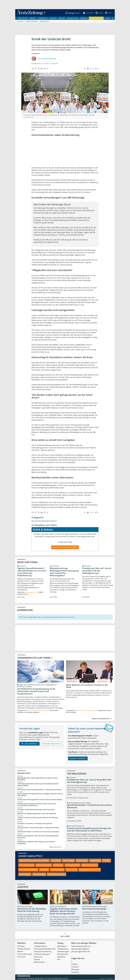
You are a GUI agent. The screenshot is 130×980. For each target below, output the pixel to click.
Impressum (38, 957)
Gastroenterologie (44, 865)
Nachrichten (23, 18)
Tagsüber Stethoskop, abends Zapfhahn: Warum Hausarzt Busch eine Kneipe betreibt (64, 911)
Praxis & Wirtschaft (25, 954)
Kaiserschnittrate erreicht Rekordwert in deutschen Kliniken (38, 828)
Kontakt (37, 960)
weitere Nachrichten (56, 847)
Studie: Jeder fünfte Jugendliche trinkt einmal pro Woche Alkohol (40, 800)
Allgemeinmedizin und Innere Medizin (34, 861)
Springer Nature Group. (60, 979)
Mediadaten (62, 946)
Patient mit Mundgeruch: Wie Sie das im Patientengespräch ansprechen (38, 837)
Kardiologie (58, 865)
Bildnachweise (39, 962)
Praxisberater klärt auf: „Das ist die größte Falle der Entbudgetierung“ (97, 571)
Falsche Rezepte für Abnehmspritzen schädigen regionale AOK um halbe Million (40, 795)
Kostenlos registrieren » (52, 744)
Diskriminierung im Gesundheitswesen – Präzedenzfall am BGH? (39, 790)
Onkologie (44, 870)
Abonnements (63, 954)
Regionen (84, 18)
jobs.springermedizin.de (81, 952)
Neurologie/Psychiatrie (28, 870)
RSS (59, 960)
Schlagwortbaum (40, 946)
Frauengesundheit (27, 865)
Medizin (33, 18)
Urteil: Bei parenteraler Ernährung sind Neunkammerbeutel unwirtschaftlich (38, 785)
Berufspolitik (36, 521)
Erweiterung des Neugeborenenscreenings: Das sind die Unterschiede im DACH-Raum (37, 805)
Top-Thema (56, 861)
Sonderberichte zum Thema (34, 658)
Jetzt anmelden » (29, 744)
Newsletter (62, 957)
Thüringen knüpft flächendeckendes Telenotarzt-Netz (36, 810)
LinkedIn (74, 964)
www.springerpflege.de (80, 949)
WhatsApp (75, 970)
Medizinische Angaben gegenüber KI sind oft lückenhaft (37, 814)
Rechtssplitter (25, 874)
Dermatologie (82, 861)
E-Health (106, 861)
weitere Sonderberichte (102, 719)
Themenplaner (63, 949)
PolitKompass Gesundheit (90, 870)
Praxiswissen (43, 18)
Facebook (75, 967)
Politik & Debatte (96, 18)
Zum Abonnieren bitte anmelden (65, 547)
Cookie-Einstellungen (42, 954)
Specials (62, 18)
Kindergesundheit (72, 865)
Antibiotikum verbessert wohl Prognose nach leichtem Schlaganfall (36, 843)
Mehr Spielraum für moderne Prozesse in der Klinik (87, 686)
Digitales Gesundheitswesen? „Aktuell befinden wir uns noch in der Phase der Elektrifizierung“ (32, 572)
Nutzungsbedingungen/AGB (45, 949)
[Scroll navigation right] (113, 18)
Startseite (21, 946)
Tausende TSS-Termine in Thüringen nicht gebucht (35, 824)
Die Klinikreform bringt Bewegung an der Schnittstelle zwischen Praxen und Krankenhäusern (36, 692)
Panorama (21, 957)
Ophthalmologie (57, 870)
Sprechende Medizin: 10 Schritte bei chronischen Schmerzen (38, 832)
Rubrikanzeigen (63, 952)
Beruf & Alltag (69, 861)
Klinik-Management (49, 521)
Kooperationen (73, 18)
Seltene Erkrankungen (56, 874)
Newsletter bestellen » (78, 759)
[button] (108, 13)
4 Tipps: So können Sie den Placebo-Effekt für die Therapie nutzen (38, 819)
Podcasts (53, 18)
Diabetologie (95, 861)
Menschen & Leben (90, 865)
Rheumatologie (39, 874)
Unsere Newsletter (30, 856)
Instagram (75, 972)
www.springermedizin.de (81, 946)
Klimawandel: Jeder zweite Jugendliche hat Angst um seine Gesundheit (37, 779)
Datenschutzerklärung (43, 952)
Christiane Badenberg (48, 59)
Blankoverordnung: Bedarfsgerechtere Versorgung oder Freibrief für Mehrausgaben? (64, 572)
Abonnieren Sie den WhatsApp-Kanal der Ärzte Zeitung (32, 910)
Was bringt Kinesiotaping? (94, 909)
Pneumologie (71, 870)
